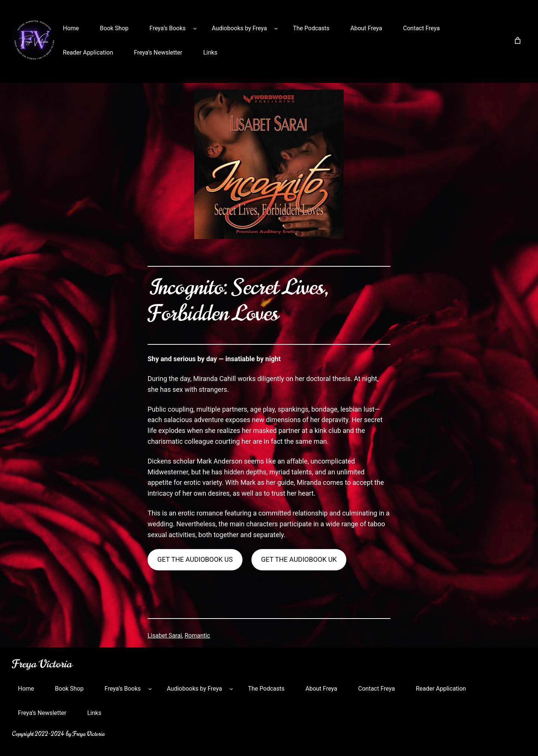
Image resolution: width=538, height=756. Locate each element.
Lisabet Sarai (165, 636)
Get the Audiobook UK (299, 559)
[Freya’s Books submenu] (195, 28)
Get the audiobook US (195, 559)
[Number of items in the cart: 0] (518, 41)
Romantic (197, 636)
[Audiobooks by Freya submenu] (276, 28)
